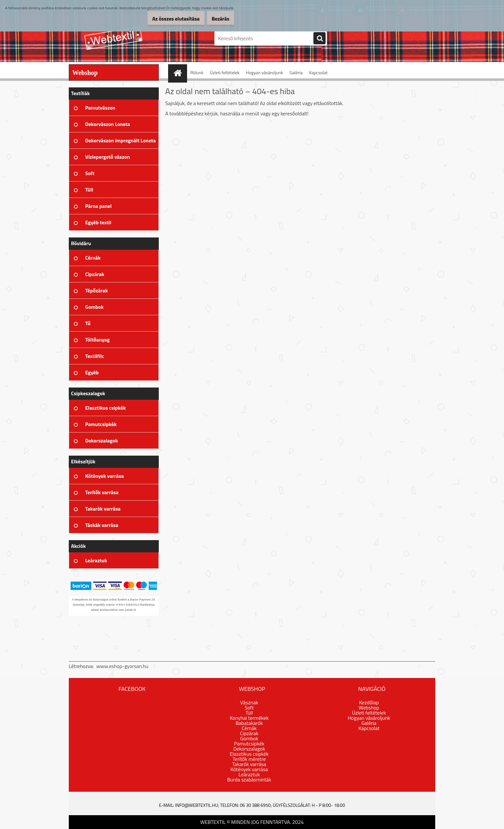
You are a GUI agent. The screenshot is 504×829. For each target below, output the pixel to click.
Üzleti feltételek (225, 72)
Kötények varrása (249, 769)
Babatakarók (249, 723)
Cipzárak (249, 733)
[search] (319, 39)
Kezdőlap (369, 702)
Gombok (249, 738)
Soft (249, 708)
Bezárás (217, 19)
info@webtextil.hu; (197, 805)
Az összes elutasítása (166, 19)
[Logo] (113, 38)
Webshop (369, 708)
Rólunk (197, 72)
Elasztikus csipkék (249, 754)
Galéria (296, 72)
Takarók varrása (249, 764)
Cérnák (249, 728)
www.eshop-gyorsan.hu (122, 666)
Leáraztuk (249, 774)
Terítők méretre (249, 759)
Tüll (249, 713)
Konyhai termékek (249, 718)
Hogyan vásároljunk (264, 72)
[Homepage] (180, 72)
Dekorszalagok (249, 749)
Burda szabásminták (249, 780)
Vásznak (249, 702)
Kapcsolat (319, 72)
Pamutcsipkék (249, 744)
